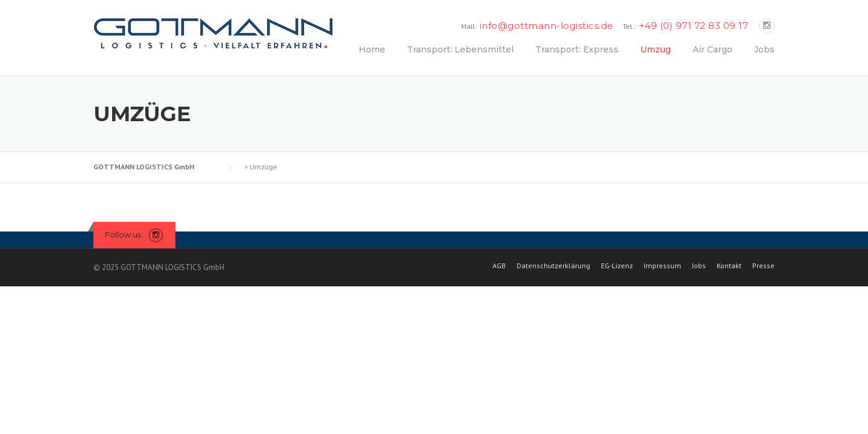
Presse (763, 266)
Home (372, 49)
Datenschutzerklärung (553, 266)
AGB (499, 266)
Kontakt (729, 266)
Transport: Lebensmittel (460, 49)
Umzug (656, 49)
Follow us (123, 234)
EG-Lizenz (617, 266)
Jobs (764, 49)
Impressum (662, 266)
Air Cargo (712, 49)
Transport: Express (577, 49)
